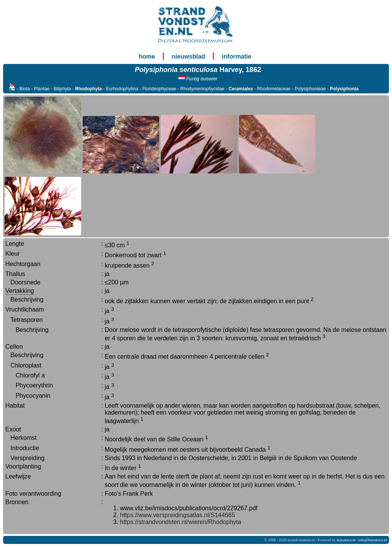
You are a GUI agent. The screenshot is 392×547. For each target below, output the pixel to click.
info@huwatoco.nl (373, 540)
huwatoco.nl (346, 540)
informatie (236, 56)
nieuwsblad (189, 56)
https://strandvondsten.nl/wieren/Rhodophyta (181, 522)
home (147, 56)
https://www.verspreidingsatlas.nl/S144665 (178, 515)
